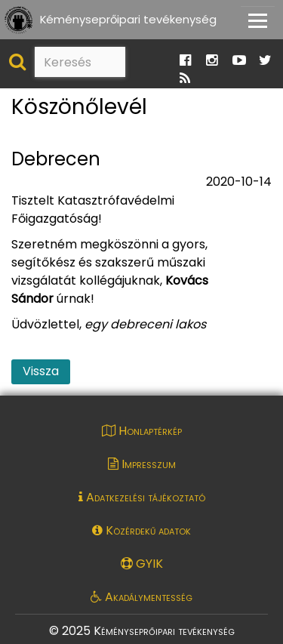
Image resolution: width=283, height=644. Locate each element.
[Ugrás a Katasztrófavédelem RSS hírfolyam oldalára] (185, 79)
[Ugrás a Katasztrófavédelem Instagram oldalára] (212, 61)
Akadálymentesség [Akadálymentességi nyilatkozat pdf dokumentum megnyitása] (141, 597)
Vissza (41, 371)
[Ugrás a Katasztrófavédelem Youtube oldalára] (239, 61)
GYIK (142, 564)
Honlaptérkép (142, 431)
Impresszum (142, 464)
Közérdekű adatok (141, 530)
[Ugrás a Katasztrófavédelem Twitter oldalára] (265, 61)
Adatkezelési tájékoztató (142, 497)
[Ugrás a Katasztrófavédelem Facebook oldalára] (185, 61)
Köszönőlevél (79, 108)
